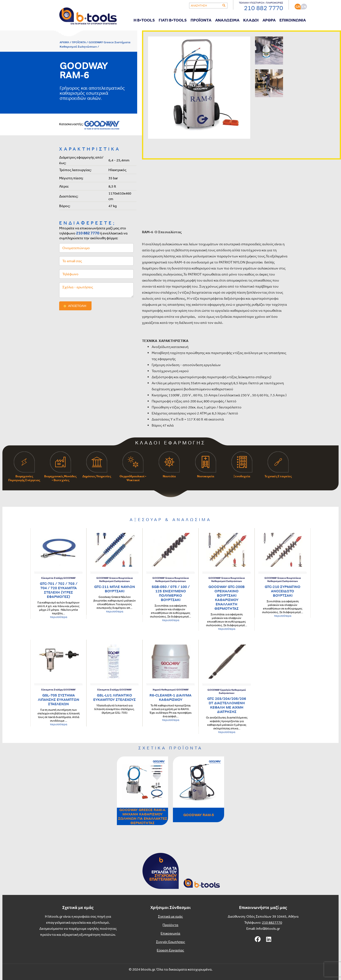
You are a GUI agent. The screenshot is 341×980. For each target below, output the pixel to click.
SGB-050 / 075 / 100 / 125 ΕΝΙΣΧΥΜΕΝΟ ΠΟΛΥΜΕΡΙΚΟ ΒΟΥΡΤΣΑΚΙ (171, 593)
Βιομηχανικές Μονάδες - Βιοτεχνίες (60, 467)
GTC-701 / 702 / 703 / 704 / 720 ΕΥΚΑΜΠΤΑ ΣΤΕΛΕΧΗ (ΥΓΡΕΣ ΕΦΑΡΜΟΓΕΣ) (59, 590)
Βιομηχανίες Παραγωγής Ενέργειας (24, 467)
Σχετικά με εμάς (170, 916)
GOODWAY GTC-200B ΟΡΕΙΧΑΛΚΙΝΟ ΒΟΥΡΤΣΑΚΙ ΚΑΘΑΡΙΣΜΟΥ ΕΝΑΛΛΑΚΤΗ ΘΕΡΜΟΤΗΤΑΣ (227, 598)
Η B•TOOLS (144, 20)
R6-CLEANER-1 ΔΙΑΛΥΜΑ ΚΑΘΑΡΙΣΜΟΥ (170, 697)
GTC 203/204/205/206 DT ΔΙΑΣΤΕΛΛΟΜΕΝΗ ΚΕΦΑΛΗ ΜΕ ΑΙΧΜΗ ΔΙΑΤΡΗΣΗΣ (227, 705)
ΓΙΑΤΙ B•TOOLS (173, 20)
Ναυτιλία (169, 465)
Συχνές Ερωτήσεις (170, 942)
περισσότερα (59, 617)
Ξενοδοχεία (242, 465)
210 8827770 (272, 922)
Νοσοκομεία (206, 465)
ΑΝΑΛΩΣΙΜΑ (227, 20)
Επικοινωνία (170, 933)
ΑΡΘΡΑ (269, 20)
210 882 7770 (88, 233)
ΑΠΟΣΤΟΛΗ (77, 306)
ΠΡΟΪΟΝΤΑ (201, 20)
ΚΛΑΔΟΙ (251, 20)
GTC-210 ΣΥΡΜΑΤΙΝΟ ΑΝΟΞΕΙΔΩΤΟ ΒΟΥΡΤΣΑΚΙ (283, 591)
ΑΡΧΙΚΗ (64, 42)
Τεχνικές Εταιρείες (278, 465)
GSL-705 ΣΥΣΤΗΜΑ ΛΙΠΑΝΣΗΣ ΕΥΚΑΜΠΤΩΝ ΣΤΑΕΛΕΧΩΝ (59, 700)
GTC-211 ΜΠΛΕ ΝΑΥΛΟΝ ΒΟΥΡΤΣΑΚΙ (115, 589)
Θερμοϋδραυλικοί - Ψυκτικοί (133, 467)
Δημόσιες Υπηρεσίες (97, 465)
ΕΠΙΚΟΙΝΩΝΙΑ (293, 20)
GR (298, 7)
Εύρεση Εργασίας (170, 950)
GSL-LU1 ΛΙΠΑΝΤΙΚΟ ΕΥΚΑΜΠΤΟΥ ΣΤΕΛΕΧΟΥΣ (114, 697)
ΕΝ (304, 7)
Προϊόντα (170, 925)
